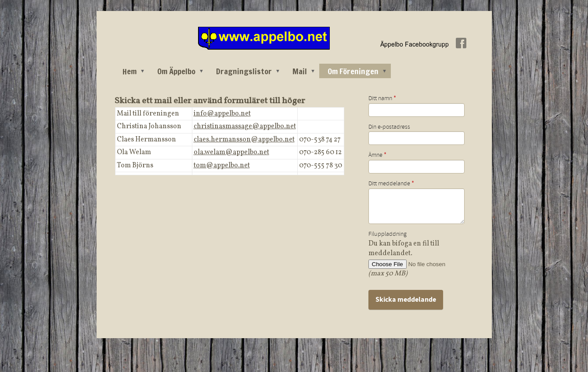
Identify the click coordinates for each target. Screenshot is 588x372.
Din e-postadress (389, 127)
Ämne (377, 155)
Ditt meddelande (391, 184)
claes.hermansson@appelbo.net (244, 140)
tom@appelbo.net (222, 166)
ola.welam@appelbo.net (231, 152)
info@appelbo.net (222, 114)
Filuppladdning (388, 234)
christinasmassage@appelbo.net (245, 126)
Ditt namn (382, 98)
